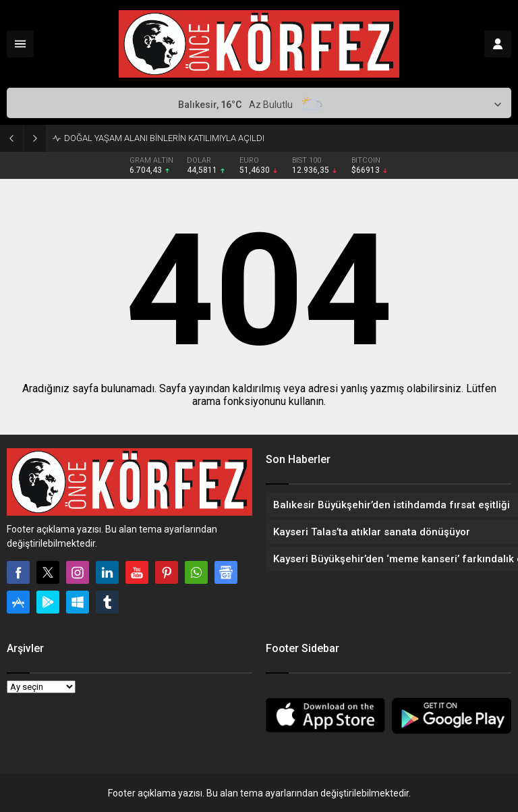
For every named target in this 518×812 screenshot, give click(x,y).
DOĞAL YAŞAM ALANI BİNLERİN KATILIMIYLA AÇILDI (164, 138)
